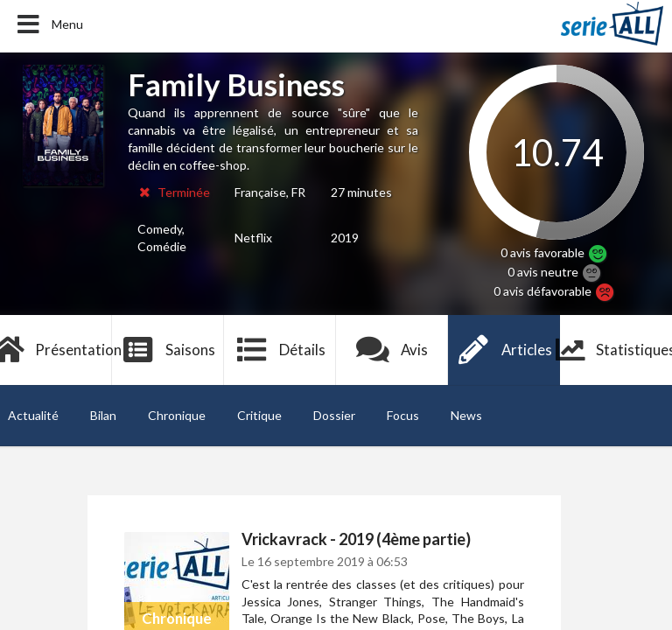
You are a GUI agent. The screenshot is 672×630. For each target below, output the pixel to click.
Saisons (168, 350)
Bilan (103, 415)
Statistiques (616, 350)
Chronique (177, 415)
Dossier (334, 415)
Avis (392, 350)
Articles (504, 350)
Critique (259, 415)
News (466, 415)
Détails (280, 350)
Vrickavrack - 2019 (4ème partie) (356, 539)
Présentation (56, 350)
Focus (403, 415)
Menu (49, 24)
